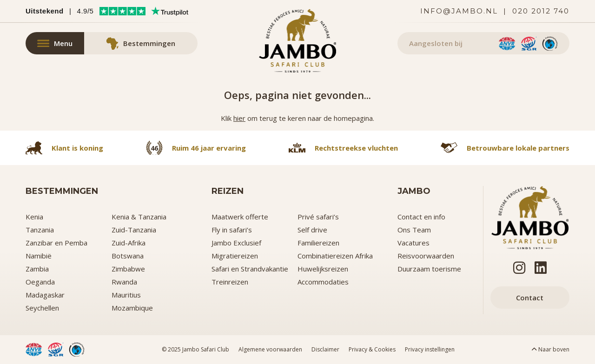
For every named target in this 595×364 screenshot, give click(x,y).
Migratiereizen (235, 256)
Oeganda (40, 282)
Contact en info (421, 217)
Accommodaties (323, 282)
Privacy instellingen (430, 349)
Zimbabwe (128, 269)
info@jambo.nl (459, 11)
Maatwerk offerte (240, 217)
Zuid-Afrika (129, 243)
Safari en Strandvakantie (250, 269)
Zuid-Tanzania (134, 230)
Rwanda (124, 282)
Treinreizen (230, 282)
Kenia (34, 217)
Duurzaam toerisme (429, 269)
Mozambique (132, 308)
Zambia (37, 269)
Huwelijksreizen (323, 269)
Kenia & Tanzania (139, 217)
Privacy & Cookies (372, 349)
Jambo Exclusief (236, 243)
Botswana (128, 256)
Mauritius (126, 295)
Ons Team (414, 230)
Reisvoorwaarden (426, 256)
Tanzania (40, 230)
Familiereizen (318, 243)
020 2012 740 (541, 11)
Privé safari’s (318, 217)
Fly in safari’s (232, 230)
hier (239, 118)
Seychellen (42, 308)
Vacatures (413, 243)
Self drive (312, 230)
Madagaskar (45, 295)
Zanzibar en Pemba (56, 243)
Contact (530, 298)
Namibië (39, 256)
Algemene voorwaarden (270, 349)
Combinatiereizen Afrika (335, 256)
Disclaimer (325, 349)
